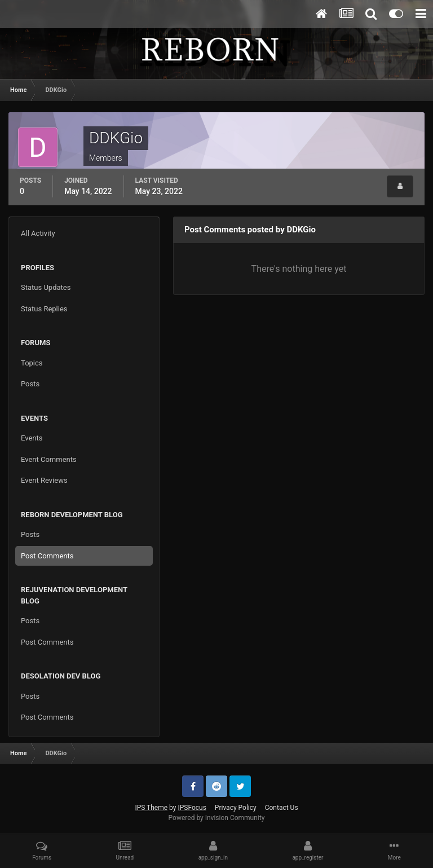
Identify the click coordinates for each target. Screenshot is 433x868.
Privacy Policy (236, 808)
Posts (30, 384)
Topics (32, 363)
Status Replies (44, 309)
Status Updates (46, 287)
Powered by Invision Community (217, 818)
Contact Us (282, 808)
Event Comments (49, 459)
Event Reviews (44, 480)
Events (32, 438)
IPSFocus (192, 808)
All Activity (38, 233)
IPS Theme (151, 808)
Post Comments (47, 556)
